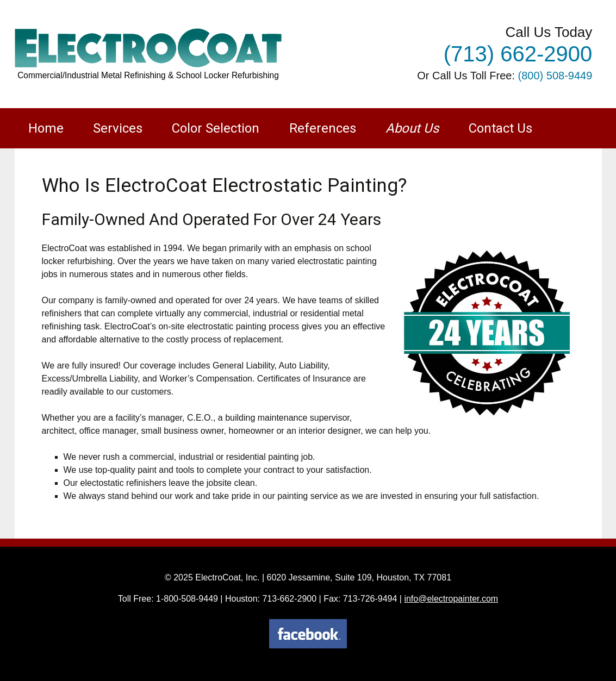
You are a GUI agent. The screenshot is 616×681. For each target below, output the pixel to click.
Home (46, 128)
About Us (412, 128)
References (323, 128)
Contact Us (500, 128)
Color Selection (216, 128)
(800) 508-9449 (555, 76)
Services (118, 128)
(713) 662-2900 (518, 54)
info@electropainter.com (451, 599)
